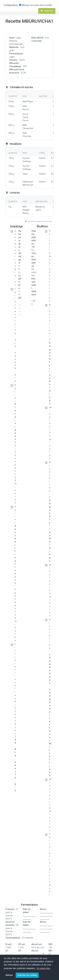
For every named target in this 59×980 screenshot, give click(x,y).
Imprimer (47, 11)
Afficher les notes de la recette (36, 5)
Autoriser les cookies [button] (27, 975)
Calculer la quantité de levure (38, 221)
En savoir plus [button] (43, 968)
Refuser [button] (9, 975)
